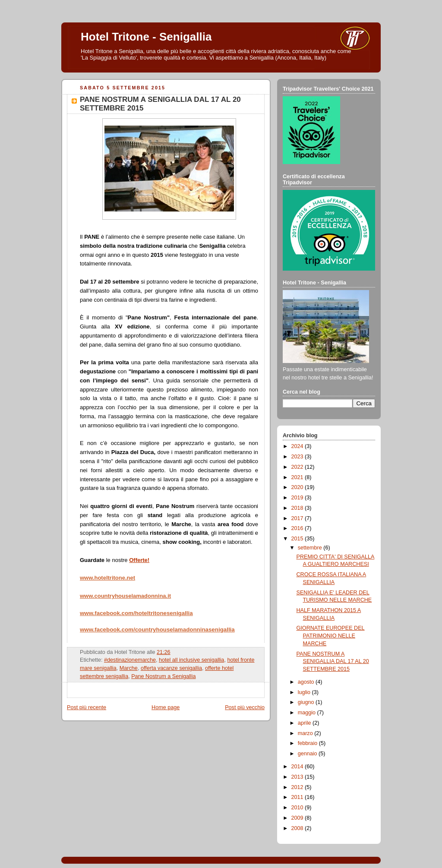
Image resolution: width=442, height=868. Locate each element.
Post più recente (87, 707)
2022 (298, 467)
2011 (298, 797)
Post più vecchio (245, 707)
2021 (298, 477)
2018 (298, 508)
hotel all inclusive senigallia (191, 660)
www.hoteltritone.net (107, 578)
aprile (305, 723)
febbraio (308, 743)
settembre (311, 548)
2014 (298, 767)
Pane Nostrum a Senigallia (163, 676)
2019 (298, 498)
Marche (129, 668)
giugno (307, 702)
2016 (298, 528)
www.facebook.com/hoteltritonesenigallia (136, 613)
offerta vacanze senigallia (171, 668)
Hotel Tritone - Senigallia (146, 37)
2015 (298, 539)
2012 (298, 787)
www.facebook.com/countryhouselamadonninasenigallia (157, 630)
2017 (298, 518)
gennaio (308, 754)
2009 (298, 818)
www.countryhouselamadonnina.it (125, 596)
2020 (298, 487)
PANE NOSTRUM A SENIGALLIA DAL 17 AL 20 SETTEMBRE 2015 (333, 661)
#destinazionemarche (130, 660)
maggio (308, 713)
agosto (307, 682)
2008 (298, 828)
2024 (298, 446)
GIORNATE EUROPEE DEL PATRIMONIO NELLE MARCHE (331, 636)
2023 (298, 457)
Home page (166, 707)
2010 (298, 808)
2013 (298, 777)
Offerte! (139, 560)
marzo (306, 733)
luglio (305, 692)
